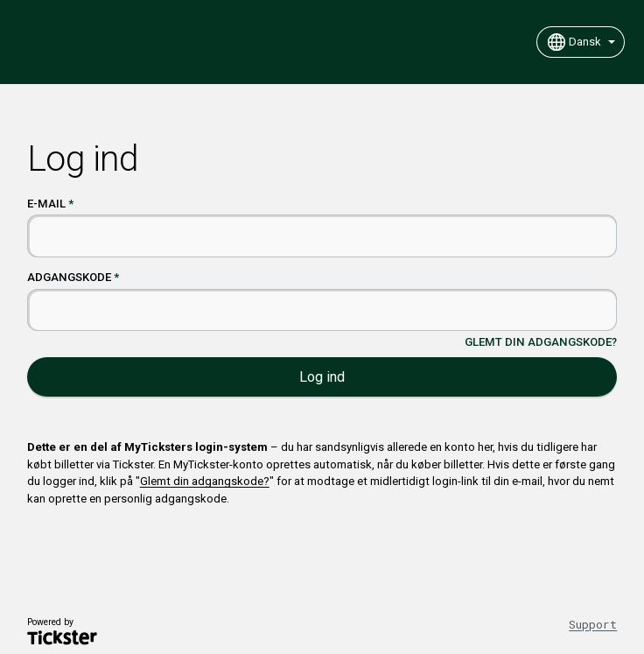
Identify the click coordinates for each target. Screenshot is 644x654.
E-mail (46, 204)
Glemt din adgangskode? (541, 342)
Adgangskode (69, 277)
